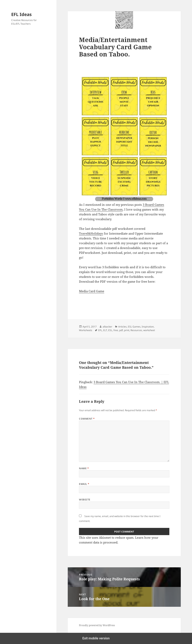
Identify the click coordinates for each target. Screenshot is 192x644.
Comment (87, 419)
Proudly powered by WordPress (97, 625)
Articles (122, 327)
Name (84, 468)
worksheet (149, 330)
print (127, 330)
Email (84, 484)
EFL (100, 330)
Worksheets (86, 330)
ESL (110, 330)
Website (85, 500)
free (116, 330)
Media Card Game (92, 291)
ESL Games (134, 327)
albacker (107, 327)
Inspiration (148, 327)
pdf (121, 330)
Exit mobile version (96, 638)
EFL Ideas (21, 14)
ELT (105, 330)
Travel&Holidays (91, 233)
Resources (136, 330)
